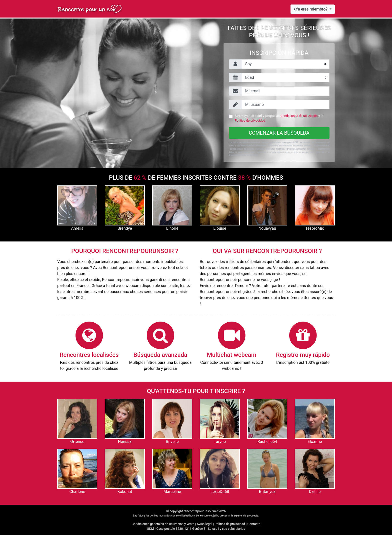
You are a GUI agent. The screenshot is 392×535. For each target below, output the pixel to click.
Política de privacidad (230, 524)
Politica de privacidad (250, 120)
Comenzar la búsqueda (279, 133)
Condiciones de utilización (299, 116)
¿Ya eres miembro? (311, 9)
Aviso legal (204, 524)
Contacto (254, 524)
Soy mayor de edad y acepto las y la (279, 118)
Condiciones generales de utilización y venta (163, 524)
